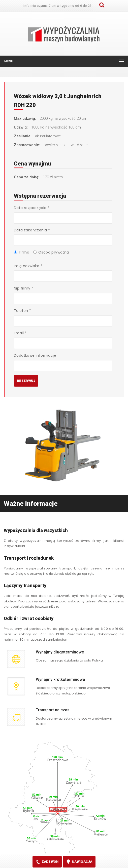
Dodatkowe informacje (35, 355)
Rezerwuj (26, 381)
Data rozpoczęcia (32, 208)
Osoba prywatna (51, 252)
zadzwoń (47, 862)
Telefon (23, 311)
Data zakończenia (32, 230)
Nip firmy (24, 288)
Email (20, 333)
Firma (22, 252)
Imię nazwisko (28, 266)
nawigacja (79, 862)
